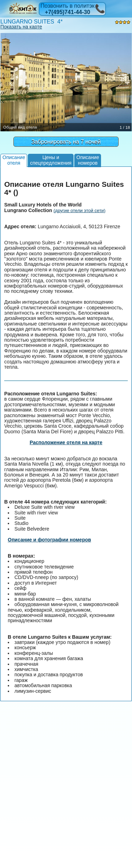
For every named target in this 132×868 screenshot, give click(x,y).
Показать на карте (21, 27)
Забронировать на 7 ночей (66, 142)
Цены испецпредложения (51, 160)
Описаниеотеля (14, 160)
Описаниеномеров (88, 160)
